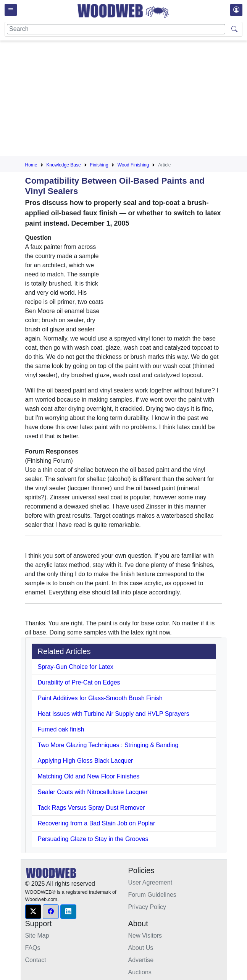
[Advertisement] (136, 100)
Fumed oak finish (61, 729)
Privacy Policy (147, 907)
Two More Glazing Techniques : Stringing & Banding (108, 745)
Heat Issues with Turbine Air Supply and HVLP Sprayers (114, 714)
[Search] (116, 29)
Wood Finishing (133, 165)
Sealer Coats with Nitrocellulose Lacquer (93, 792)
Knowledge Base (64, 165)
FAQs (33, 948)
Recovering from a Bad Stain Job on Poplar (97, 823)
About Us (141, 948)
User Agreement (150, 882)
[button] (33, 912)
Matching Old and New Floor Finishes (89, 776)
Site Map (37, 936)
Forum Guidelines (152, 895)
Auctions (140, 972)
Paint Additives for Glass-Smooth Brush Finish (100, 698)
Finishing (99, 165)
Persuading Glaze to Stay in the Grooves (93, 839)
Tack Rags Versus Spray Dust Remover (91, 808)
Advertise (141, 960)
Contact (36, 960)
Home (31, 165)
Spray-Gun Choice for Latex (76, 667)
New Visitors (145, 936)
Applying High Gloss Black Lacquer (86, 761)
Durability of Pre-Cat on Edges (79, 682)
